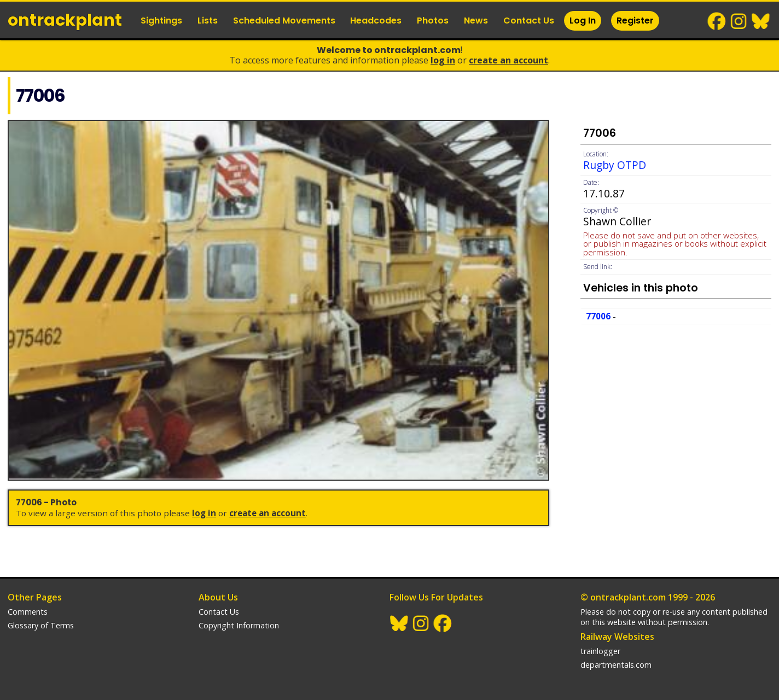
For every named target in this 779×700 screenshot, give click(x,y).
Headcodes (376, 21)
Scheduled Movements (284, 21)
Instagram (739, 21)
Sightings (161, 21)
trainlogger (600, 651)
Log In (583, 21)
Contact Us (529, 21)
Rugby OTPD (615, 165)
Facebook (717, 21)
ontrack (65, 20)
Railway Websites (617, 637)
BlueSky (761, 21)
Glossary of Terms (41, 625)
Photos (433, 21)
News (476, 21)
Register (635, 21)
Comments (28, 612)
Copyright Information (239, 625)
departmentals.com (616, 665)
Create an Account (508, 60)
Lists (208, 21)
